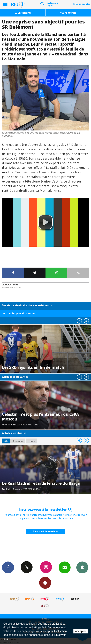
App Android (45, 583)
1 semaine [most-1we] (18, 441)
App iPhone (82, 567)
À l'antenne (68, 13)
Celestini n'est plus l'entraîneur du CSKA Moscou (40, 417)
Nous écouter (83, 4)
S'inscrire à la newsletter (45, 531)
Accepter (81, 631)
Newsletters (65, 567)
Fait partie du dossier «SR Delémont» (27, 306)
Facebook (8, 567)
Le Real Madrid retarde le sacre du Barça (41, 483)
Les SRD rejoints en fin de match (33, 367)
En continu (23, 13)
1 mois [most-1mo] (31, 441)
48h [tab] (6, 441)
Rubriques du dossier (19, 313)
